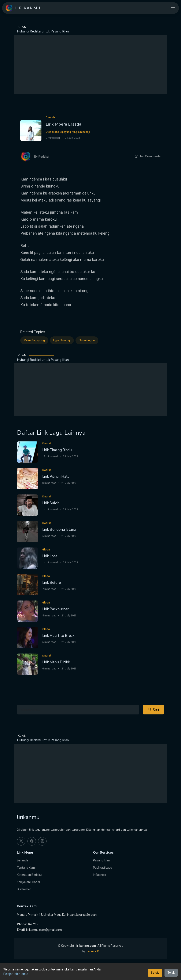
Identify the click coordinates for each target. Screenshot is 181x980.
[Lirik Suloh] (27, 505)
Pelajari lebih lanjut (16, 974)
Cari (153, 710)
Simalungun (87, 340)
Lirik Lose (50, 556)
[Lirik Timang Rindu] (27, 452)
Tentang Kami (26, 868)
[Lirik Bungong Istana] (27, 531)
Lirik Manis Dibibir (56, 662)
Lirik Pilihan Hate (56, 477)
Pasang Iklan (101, 860)
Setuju (155, 973)
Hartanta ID (92, 951)
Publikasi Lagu (103, 868)
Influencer (100, 875)
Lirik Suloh (51, 503)
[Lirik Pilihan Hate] (27, 478)
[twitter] (21, 841)
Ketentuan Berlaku (29, 875)
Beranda (23, 860)
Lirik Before (52, 583)
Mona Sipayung (34, 340)
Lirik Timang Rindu (57, 450)
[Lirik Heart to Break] (27, 638)
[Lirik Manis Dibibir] (27, 664)
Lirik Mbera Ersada (63, 124)
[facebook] (32, 841)
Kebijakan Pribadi (28, 882)
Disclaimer (24, 889)
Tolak (171, 973)
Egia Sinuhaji (62, 340)
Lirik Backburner (56, 609)
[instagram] (42, 841)
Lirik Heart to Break (58, 636)
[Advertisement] (90, 65)
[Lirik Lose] (27, 558)
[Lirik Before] (27, 584)
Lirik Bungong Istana (59, 530)
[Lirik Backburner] (27, 611)
